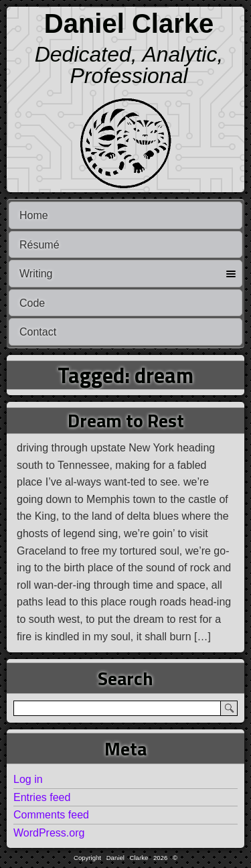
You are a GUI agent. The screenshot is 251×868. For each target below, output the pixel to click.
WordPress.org (49, 833)
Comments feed (51, 815)
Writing (36, 274)
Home (34, 215)
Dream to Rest (126, 420)
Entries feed (42, 797)
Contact (38, 332)
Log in (28, 779)
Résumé (39, 245)
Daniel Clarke (129, 23)
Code (32, 303)
